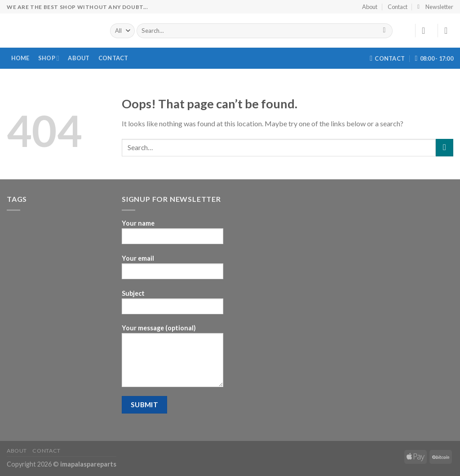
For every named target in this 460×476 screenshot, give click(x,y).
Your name (172, 235)
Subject (172, 305)
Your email (172, 270)
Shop (49, 58)
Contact (398, 7)
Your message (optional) (172, 359)
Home (20, 58)
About (370, 7)
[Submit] (384, 31)
